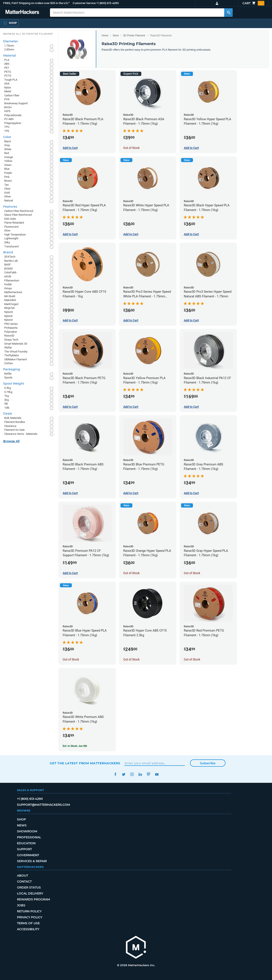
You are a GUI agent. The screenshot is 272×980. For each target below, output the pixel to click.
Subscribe (208, 763)
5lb (6, 404)
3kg (6, 400)
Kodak (8, 284)
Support (24, 849)
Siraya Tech (11, 340)
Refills (8, 374)
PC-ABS (9, 119)
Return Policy (29, 911)
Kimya (8, 288)
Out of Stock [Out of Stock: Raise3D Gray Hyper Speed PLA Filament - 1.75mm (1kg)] (192, 573)
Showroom (27, 831)
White (8, 149)
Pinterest (148, 774)
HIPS (7, 111)
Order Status (29, 887)
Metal (8, 91)
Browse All (11, 441)
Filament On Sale (14, 430)
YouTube (157, 774)
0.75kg (8, 392)
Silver (8, 196)
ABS (7, 64)
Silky (7, 242)
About (23, 876)
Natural (9, 200)
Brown (8, 181)
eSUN (8, 276)
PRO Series (11, 324)
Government (28, 855)
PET (7, 68)
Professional (29, 837)
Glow (7, 230)
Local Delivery (30, 893)
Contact (24, 882)
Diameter (11, 41)
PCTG (8, 76)
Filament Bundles (15, 422)
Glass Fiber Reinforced (18, 215)
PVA (7, 99)
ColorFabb (10, 272)
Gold (7, 193)
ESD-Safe (10, 219)
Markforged (11, 304)
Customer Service (84, 3)
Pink (7, 177)
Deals (8, 414)
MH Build (10, 296)
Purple (8, 173)
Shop (21, 819)
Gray (7, 145)
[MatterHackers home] (22, 12)
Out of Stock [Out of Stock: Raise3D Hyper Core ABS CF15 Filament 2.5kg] (131, 659)
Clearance (10, 426)
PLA (7, 60)
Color (7, 137)
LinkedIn (140, 774)
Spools (8, 377)
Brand (8, 252)
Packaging (12, 369)
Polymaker (11, 332)
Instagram (132, 774)
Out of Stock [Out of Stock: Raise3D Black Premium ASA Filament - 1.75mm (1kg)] (131, 148)
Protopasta (11, 328)
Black (8, 141)
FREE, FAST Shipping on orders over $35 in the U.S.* (36, 3)
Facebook (115, 774)
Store (116, 36)
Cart (253, 3)
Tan (6, 185)
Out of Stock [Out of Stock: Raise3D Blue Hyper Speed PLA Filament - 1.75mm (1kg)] (71, 659)
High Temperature (15, 235)
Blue (7, 169)
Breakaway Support (16, 103)
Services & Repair (32, 861)
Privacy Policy (30, 917)
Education (26, 843)
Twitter (124, 774)
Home (105, 36)
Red (7, 153)
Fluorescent (11, 227)
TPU (7, 127)
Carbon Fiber (12, 95)
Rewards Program (33, 899)
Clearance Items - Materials (21, 434)
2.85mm (9, 49)
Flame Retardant (14, 223)
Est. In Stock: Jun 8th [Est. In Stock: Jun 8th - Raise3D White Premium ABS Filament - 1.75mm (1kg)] (75, 746)
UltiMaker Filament (16, 359)
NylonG (9, 312)
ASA (7, 83)
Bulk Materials (13, 418)
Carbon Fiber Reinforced (19, 211)
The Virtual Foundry (16, 352)
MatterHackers (13, 292)
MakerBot (10, 300)
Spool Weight (14, 384)
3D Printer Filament (134, 36)
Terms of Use (28, 923)
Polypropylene (13, 123)
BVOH (8, 107)
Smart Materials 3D (16, 344)
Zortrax (8, 363)
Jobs (21, 905)
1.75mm (9, 46)
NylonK (8, 316)
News (22, 825)
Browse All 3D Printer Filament (28, 34)
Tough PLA (11, 80)
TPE (7, 131)
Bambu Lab (11, 261)
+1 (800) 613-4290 (108, 3)
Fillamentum (12, 280)
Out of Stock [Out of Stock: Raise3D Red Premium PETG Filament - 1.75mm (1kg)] (192, 659)
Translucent (11, 246)
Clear (7, 189)
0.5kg (8, 388)
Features (10, 207)
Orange (9, 157)
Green (8, 165)
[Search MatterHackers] (228, 13)
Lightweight (11, 238)
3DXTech (10, 257)
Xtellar (8, 347)
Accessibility (28, 929)
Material (10, 56)
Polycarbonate (13, 115)
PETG (8, 72)
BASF (8, 265)
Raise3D (9, 336)
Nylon (8, 88)
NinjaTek (10, 308)
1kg (6, 396)
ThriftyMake (12, 355)
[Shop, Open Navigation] (10, 23)
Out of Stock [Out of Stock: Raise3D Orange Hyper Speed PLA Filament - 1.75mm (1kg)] (131, 573)
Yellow (8, 161)
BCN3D (9, 269)
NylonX (8, 320)
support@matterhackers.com (43, 805)
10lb (7, 408)
